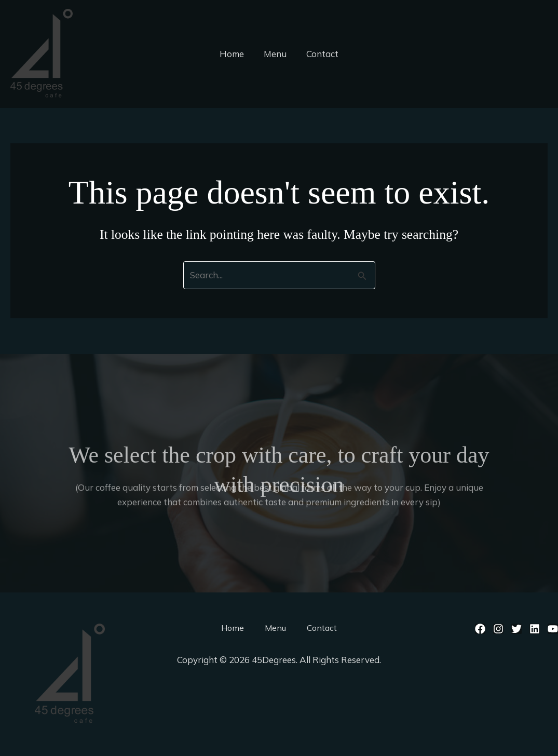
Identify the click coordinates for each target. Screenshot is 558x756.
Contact (320, 54)
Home (234, 54)
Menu (275, 54)
